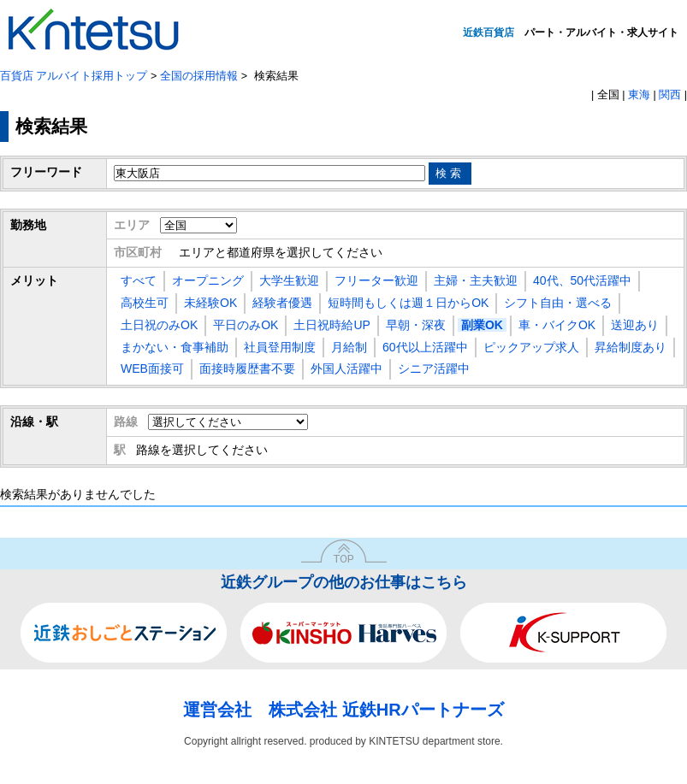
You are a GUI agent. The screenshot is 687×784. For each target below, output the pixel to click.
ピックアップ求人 (531, 347)
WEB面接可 (152, 368)
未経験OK (210, 303)
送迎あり (635, 325)
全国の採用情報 (199, 76)
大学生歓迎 (289, 280)
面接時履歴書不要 (247, 368)
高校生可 (145, 303)
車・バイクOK (557, 325)
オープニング (208, 280)
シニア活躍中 (434, 368)
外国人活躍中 (346, 368)
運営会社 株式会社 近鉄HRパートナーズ (343, 710)
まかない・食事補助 (175, 347)
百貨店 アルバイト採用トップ (74, 76)
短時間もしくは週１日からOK (408, 303)
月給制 (349, 347)
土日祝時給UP (332, 325)
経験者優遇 (282, 303)
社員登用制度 (280, 347)
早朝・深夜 (416, 325)
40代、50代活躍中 (582, 280)
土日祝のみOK (159, 325)
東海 (639, 95)
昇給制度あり (631, 347)
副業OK (482, 325)
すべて (139, 280)
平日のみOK (246, 325)
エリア (132, 225)
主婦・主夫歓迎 (476, 280)
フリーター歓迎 (376, 280)
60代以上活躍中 (425, 347)
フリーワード (46, 172)
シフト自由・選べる (558, 303)
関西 (670, 95)
